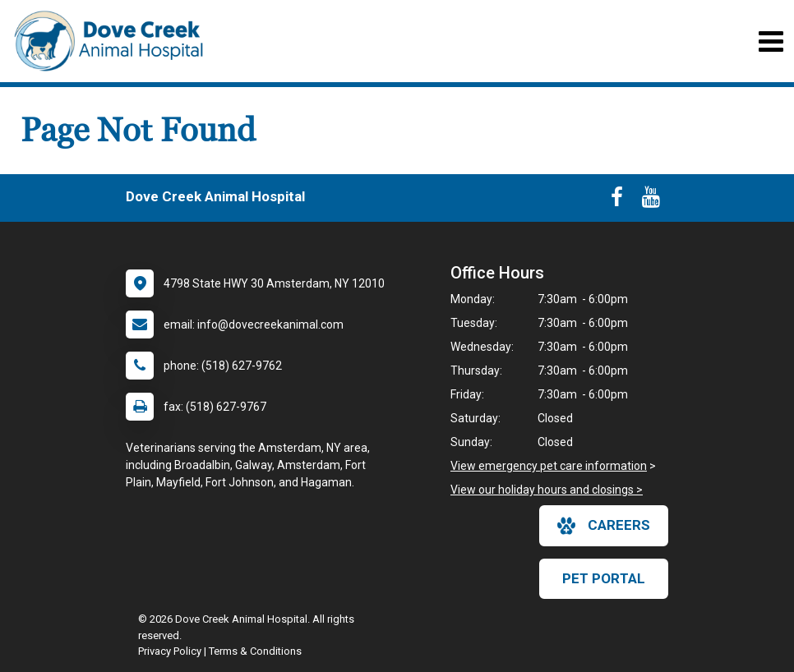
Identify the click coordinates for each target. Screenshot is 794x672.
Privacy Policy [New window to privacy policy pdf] (170, 651)
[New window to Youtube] (651, 200)
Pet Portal (604, 578)
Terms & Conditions (255, 651)
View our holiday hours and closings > (547, 490)
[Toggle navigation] (771, 41)
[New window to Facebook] (617, 200)
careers (604, 526)
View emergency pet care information (549, 466)
